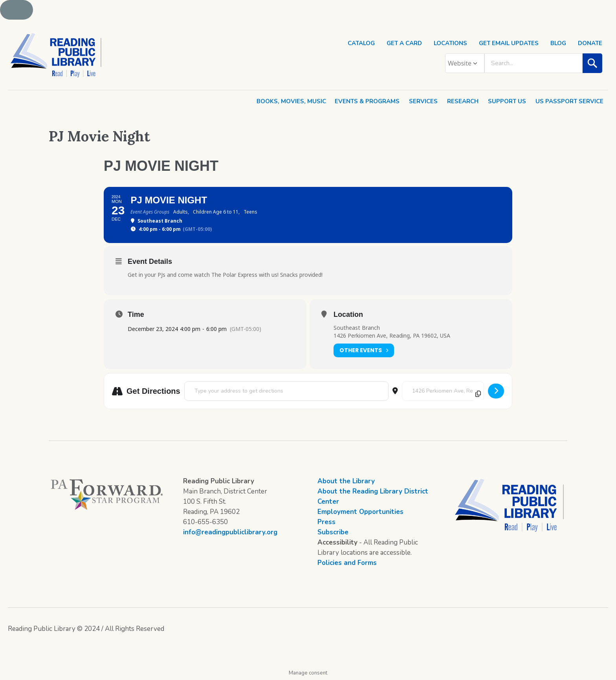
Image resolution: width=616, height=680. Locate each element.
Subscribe (333, 532)
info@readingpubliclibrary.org (230, 532)
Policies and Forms (347, 563)
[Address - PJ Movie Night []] (286, 391)
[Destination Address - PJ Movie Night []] (443, 391)
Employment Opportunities (360, 512)
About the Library (346, 481)
